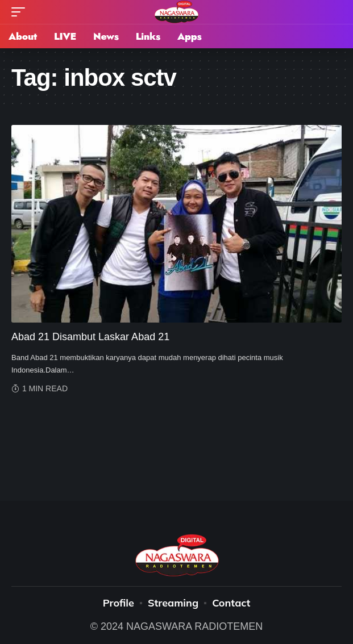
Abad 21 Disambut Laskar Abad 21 (90, 337)
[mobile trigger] (21, 12)
